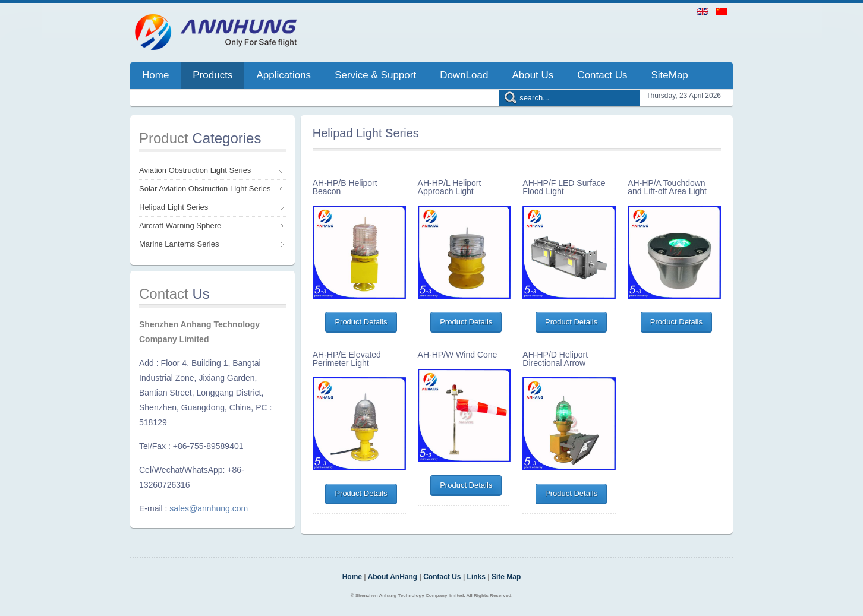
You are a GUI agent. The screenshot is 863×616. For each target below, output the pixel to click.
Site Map (506, 577)
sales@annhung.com (209, 508)
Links (476, 577)
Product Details (361, 322)
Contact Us (442, 577)
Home (352, 577)
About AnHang (393, 577)
